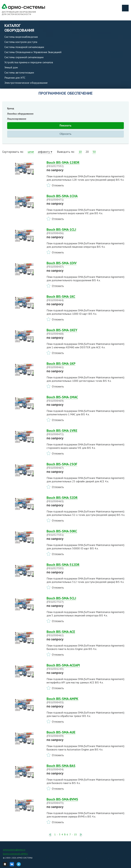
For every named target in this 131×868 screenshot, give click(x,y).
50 (94, 152)
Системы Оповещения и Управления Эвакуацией (33, 52)
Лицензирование (17, 119)
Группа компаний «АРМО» (15, 854)
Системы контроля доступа (21, 42)
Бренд (11, 108)
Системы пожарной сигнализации (24, 47)
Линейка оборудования (20, 114)
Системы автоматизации (19, 72)
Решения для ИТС (15, 78)
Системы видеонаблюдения (21, 37)
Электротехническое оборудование (26, 83)
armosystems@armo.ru (14, 850)
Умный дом (11, 67)
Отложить (58, 185)
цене (31, 152)
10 (80, 152)
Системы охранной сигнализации (24, 57)
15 (75, 835)
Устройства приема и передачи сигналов (29, 62)
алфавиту (44, 152)
